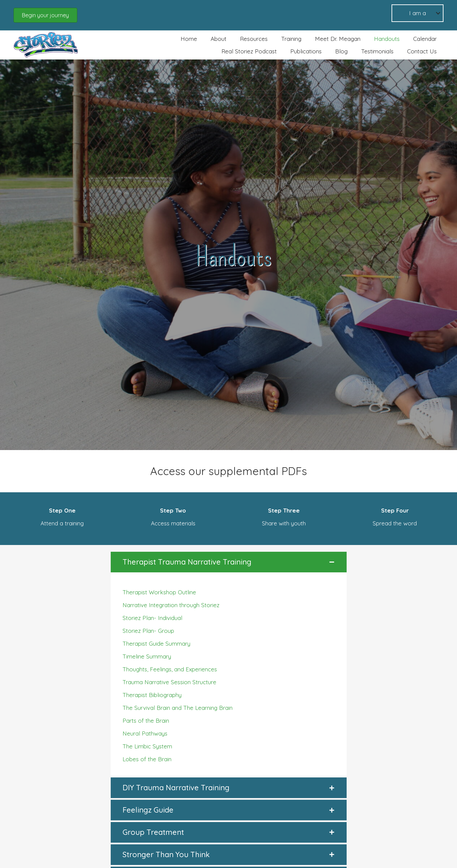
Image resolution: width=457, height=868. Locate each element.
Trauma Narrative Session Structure (169, 682)
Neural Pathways (145, 733)
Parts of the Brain (146, 721)
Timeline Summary (147, 656)
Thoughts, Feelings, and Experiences (170, 669)
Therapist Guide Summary (156, 643)
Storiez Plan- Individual (152, 618)
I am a (418, 13)
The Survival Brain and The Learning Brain (178, 708)
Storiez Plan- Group (148, 631)
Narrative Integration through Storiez (171, 605)
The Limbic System (147, 746)
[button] (45, 15)
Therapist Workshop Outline (159, 592)
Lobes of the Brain (147, 759)
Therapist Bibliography (152, 695)
